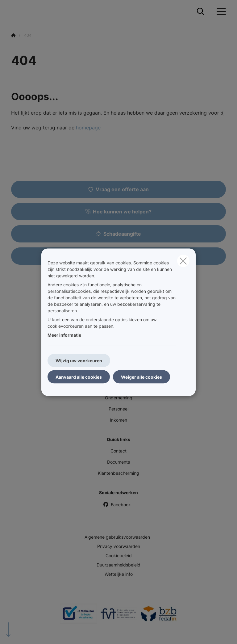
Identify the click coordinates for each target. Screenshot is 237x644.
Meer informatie (64, 335)
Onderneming (119, 398)
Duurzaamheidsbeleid (118, 565)
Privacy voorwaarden (119, 546)
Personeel (118, 409)
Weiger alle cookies (141, 377)
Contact (118, 451)
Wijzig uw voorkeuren (79, 360)
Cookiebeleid (119, 556)
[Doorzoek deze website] (201, 12)
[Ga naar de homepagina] (15, 12)
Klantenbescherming (118, 473)
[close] (183, 261)
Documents (118, 462)
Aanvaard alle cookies (79, 377)
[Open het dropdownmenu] (220, 12)
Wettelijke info (119, 574)
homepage (88, 128)
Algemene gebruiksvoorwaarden (117, 537)
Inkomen (118, 420)
